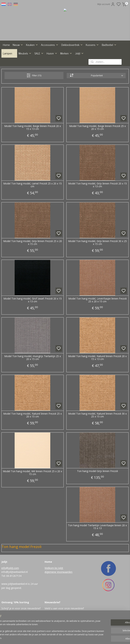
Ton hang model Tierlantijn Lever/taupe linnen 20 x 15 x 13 (97, 527)
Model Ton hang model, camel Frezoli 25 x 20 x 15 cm (32, 185)
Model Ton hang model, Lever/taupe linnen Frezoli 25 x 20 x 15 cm (97, 300)
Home (6, 45)
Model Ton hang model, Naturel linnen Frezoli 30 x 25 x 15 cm (97, 415)
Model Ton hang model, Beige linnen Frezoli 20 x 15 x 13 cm (33, 128)
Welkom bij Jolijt (54, 568)
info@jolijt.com (10, 568)
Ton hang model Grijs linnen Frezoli (97, 471)
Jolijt (79, 53)
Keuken (32, 45)
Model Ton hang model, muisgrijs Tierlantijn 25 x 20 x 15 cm (33, 358)
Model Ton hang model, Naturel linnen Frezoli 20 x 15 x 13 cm (97, 358)
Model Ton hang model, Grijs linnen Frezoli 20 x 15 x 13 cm (97, 185)
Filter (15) (34, 75)
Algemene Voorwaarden (58, 572)
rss (80, 638)
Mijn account (106, 4)
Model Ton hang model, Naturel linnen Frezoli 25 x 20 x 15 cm (32, 415)
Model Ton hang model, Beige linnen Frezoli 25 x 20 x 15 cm (97, 128)
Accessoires (50, 45)
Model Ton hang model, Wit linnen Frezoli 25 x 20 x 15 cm (32, 473)
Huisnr (52, 53)
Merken (66, 53)
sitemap (72, 638)
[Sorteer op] (96, 76)
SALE (39, 53)
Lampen (9, 53)
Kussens (92, 45)
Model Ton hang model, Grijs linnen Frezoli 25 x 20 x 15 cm (33, 243)
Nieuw (18, 45)
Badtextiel (109, 45)
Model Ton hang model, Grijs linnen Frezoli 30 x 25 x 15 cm (97, 243)
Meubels (25, 53)
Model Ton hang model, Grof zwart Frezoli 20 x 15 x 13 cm (33, 300)
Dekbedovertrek (72, 45)
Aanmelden (53, 616)
